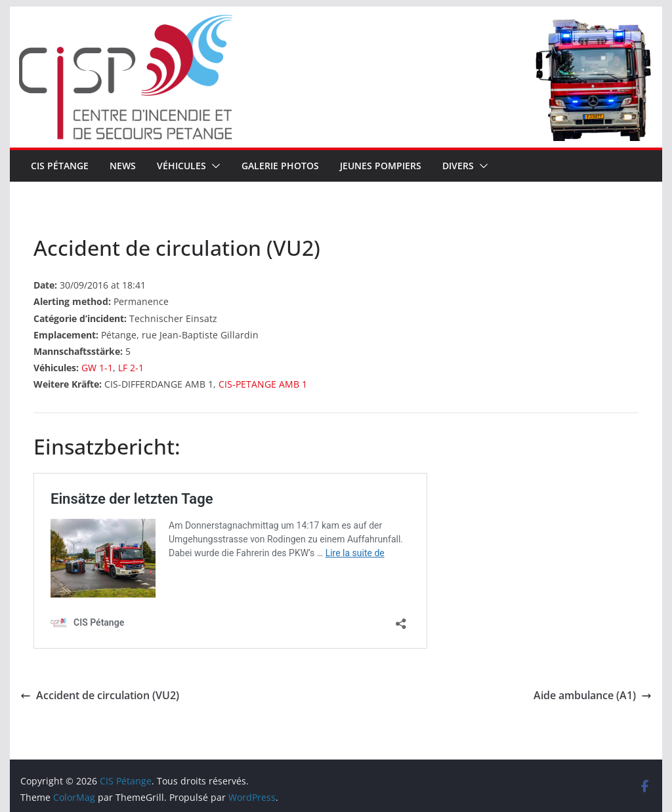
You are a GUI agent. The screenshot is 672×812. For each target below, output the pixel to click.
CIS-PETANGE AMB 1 (263, 384)
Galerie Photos (280, 166)
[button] (213, 166)
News (123, 166)
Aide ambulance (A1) (593, 695)
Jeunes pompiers (381, 166)
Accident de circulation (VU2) (100, 695)
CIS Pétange (60, 166)
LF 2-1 (131, 368)
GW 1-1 (97, 368)
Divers (458, 166)
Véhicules (181, 166)
